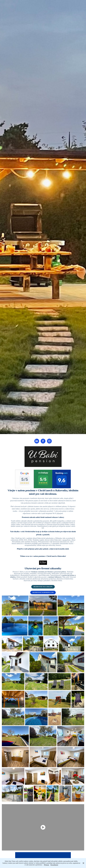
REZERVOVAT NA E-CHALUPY (43, 587)
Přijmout (46, 865)
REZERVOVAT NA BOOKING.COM (43, 592)
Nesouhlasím (54, 865)
